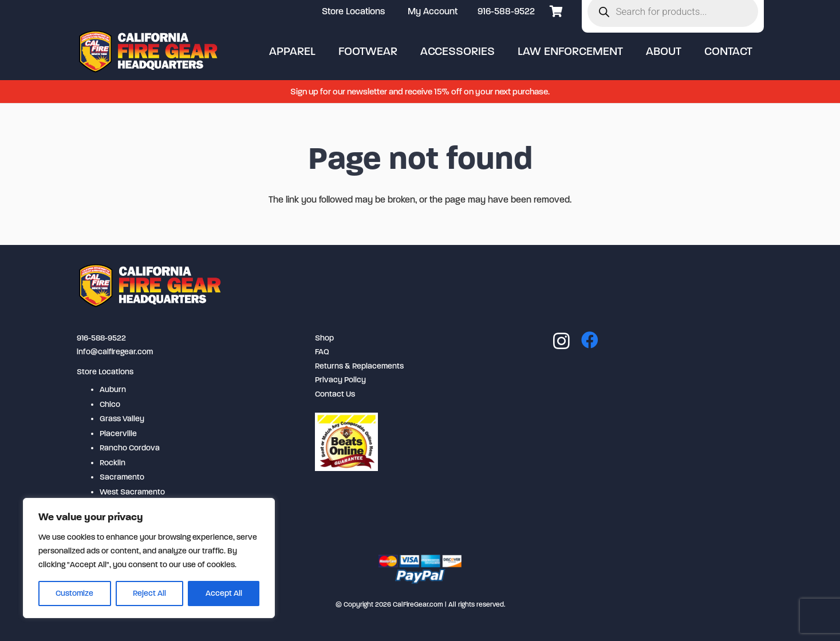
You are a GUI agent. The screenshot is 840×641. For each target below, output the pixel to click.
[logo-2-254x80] (149, 52)
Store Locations (105, 372)
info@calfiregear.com (115, 352)
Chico (110, 404)
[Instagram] (561, 341)
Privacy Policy (340, 380)
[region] (149, 558)
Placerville (118, 434)
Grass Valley (122, 419)
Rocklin (113, 463)
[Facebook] (590, 340)
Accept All (224, 593)
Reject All (149, 593)
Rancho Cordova (130, 448)
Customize (74, 593)
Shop (324, 338)
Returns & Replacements (359, 366)
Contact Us (335, 394)
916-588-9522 (506, 11)
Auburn (113, 389)
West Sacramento (132, 492)
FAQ (322, 352)
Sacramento (122, 477)
